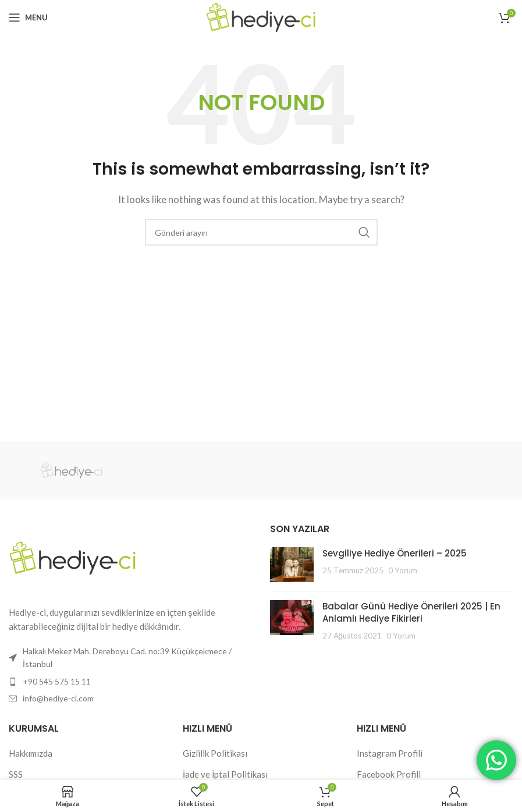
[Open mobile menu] (28, 17)
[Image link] (73, 556)
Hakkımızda (31, 753)
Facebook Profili (389, 774)
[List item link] (131, 682)
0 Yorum (403, 570)
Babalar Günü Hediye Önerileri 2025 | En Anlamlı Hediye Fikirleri (411, 612)
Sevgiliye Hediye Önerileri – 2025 (395, 553)
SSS (16, 774)
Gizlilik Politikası (215, 753)
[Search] (261, 232)
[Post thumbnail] (292, 565)
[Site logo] (261, 16)
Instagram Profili (390, 753)
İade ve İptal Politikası (225, 774)
